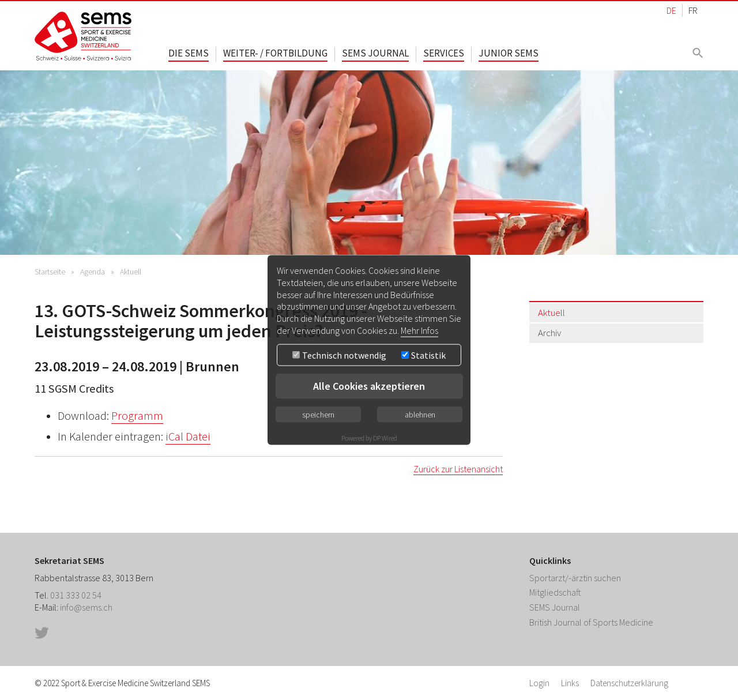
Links (570, 683)
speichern (318, 414)
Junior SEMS (509, 53)
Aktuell (131, 272)
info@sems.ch (86, 607)
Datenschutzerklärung (629, 683)
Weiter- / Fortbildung (275, 53)
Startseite (50, 272)
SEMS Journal (375, 53)
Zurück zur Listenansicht (458, 469)
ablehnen (420, 414)
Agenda (93, 272)
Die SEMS (189, 53)
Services (444, 53)
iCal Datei (188, 436)
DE (671, 10)
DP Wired (385, 437)
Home (84, 36)
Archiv (549, 333)
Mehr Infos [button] (419, 330)
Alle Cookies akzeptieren (369, 385)
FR (693, 10)
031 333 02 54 (76, 595)
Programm (137, 416)
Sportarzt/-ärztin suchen (575, 578)
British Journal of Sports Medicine (591, 622)
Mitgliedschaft (555, 592)
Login (539, 683)
